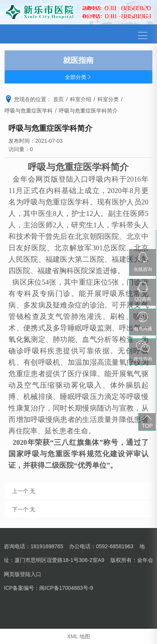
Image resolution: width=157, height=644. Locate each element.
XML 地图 (78, 636)
